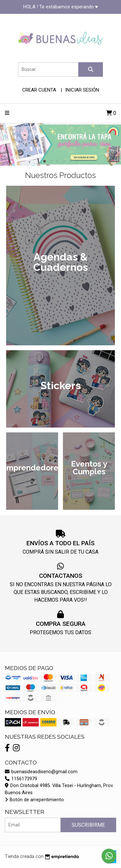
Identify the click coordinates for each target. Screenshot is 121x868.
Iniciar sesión (82, 90)
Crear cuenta (39, 90)
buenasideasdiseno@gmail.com (41, 772)
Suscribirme (88, 825)
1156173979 (21, 779)
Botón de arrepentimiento (34, 800)
